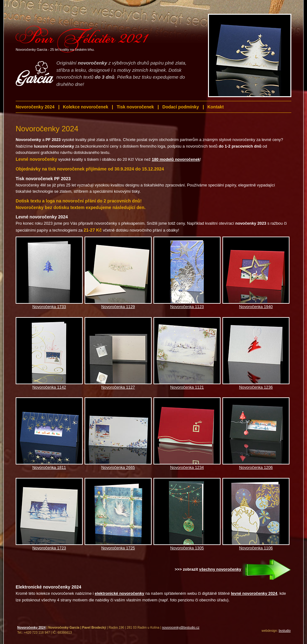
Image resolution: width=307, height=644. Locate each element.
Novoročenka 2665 (118, 467)
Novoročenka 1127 (118, 387)
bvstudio (285, 631)
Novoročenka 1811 (49, 467)
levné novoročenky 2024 (254, 593)
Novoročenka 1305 (187, 548)
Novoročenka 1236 (256, 387)
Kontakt (216, 107)
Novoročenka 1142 (49, 387)
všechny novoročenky (220, 569)
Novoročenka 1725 (118, 548)
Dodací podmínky (181, 107)
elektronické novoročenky (120, 593)
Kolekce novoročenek (86, 107)
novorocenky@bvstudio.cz (181, 628)
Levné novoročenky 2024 (42, 217)
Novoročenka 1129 (118, 307)
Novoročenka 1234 (187, 467)
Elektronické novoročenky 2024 (48, 587)
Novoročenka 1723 (49, 548)
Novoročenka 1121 (187, 387)
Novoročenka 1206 (256, 467)
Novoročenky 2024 (35, 107)
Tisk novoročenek (135, 107)
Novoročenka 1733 (49, 307)
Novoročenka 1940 (256, 307)
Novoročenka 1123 (187, 307)
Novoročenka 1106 (256, 548)
